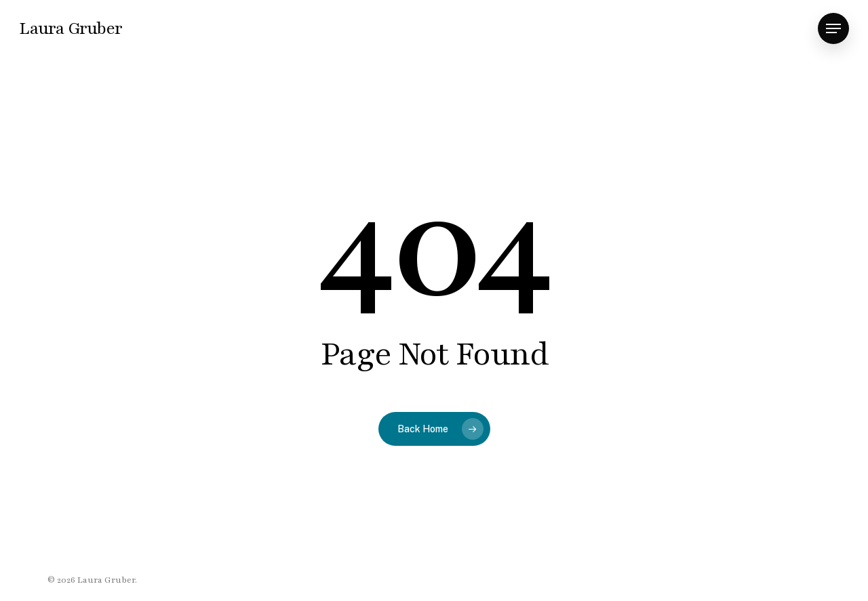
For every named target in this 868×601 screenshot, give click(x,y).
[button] (833, 29)
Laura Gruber (71, 28)
